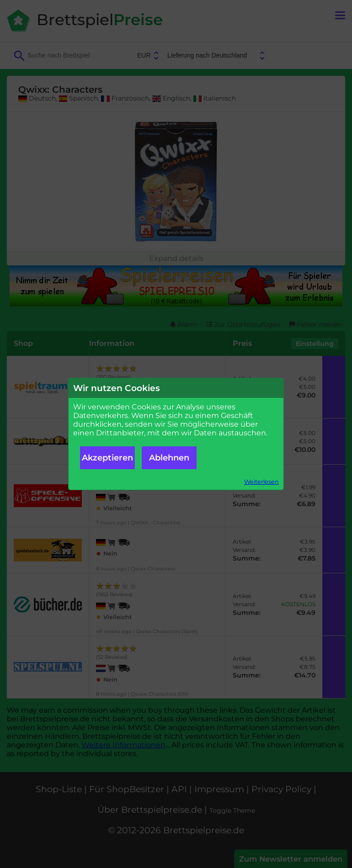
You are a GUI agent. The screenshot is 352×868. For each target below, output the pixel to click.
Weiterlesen (261, 482)
